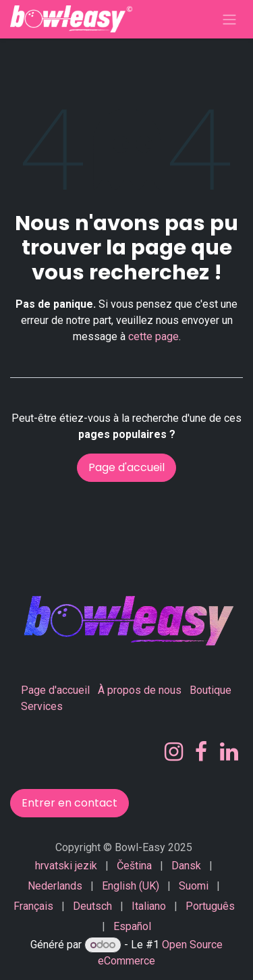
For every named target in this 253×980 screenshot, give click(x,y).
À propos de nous (140, 690)
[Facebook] (201, 752)
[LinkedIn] (229, 752)
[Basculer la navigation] (229, 19)
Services (42, 706)
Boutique (210, 690)
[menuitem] (66, 866)
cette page (153, 336)
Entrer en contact (69, 803)
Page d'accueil (126, 467)
